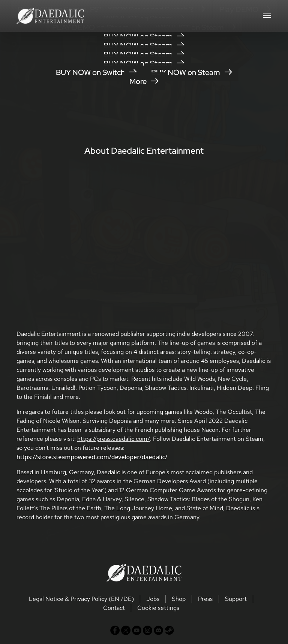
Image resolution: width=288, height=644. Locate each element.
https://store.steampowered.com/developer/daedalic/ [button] (92, 457)
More (144, 81)
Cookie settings (158, 608)
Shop (179, 599)
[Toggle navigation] (267, 15)
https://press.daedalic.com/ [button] (114, 439)
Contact (114, 608)
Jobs (153, 599)
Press (205, 599)
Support (236, 599)
